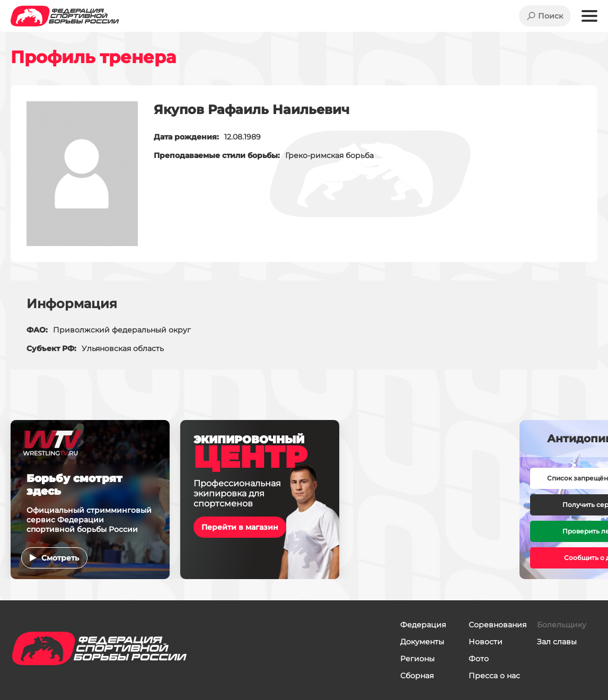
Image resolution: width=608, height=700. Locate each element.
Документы (422, 642)
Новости (486, 642)
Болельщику (562, 625)
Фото (479, 659)
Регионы (417, 659)
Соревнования (497, 625)
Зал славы (557, 642)
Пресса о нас (494, 676)
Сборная (417, 676)
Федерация (423, 625)
